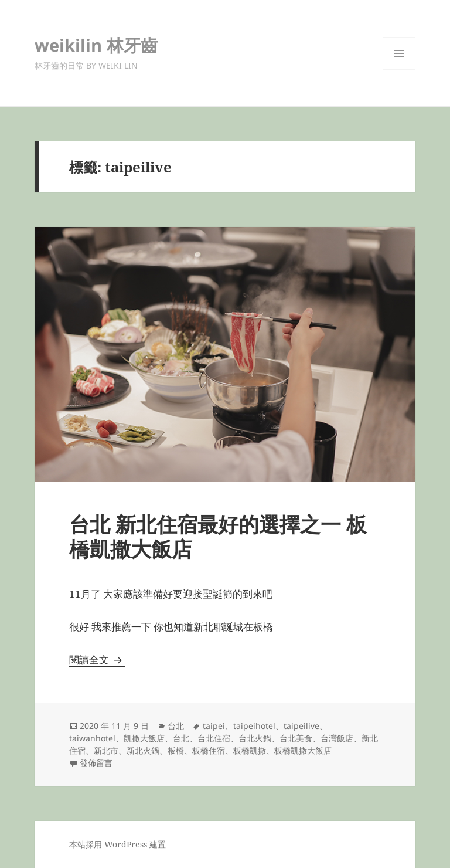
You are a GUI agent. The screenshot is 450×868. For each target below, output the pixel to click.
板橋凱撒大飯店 (303, 750)
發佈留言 (96, 763)
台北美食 (296, 738)
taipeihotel (254, 726)
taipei (214, 726)
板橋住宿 (209, 750)
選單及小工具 (399, 69)
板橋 (176, 750)
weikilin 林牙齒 (96, 45)
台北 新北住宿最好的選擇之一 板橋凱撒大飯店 (218, 536)
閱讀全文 (97, 660)
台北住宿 (214, 738)
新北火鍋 (143, 750)
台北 (176, 726)
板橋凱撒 (250, 750)
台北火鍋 (255, 738)
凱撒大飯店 (144, 738)
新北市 (106, 750)
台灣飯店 (337, 738)
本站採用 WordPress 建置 (117, 844)
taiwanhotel (92, 738)
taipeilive (301, 726)
